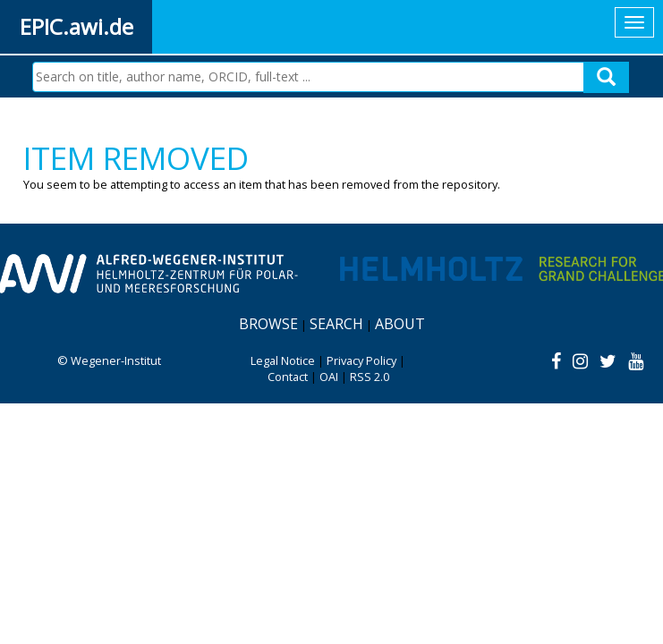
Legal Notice (283, 360)
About (400, 324)
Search (336, 324)
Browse (268, 324)
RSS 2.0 (370, 377)
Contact (288, 377)
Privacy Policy (361, 360)
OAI (329, 377)
